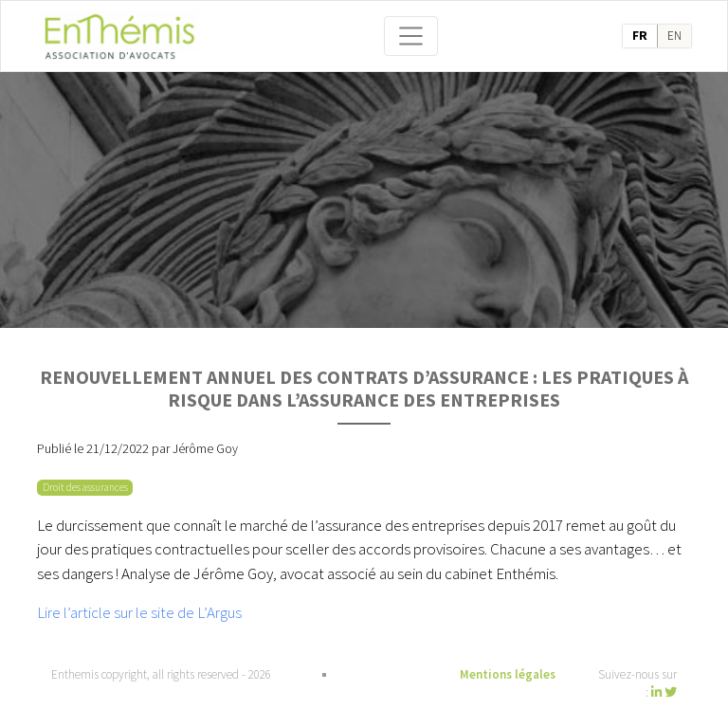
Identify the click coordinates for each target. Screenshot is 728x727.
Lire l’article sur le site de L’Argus (139, 612)
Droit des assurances (85, 487)
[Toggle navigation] (411, 36)
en (674, 36)
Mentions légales (508, 674)
